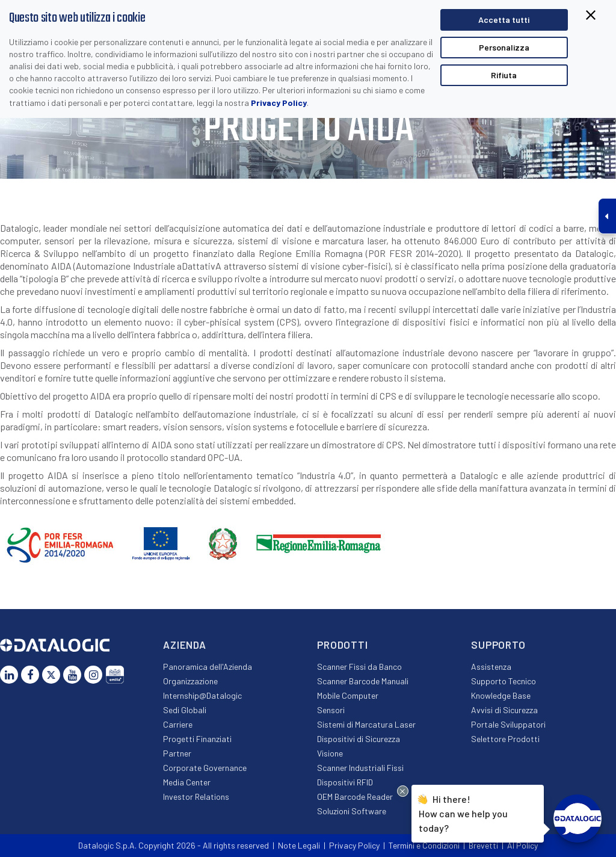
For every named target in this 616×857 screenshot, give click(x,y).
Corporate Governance (205, 768)
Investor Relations (196, 797)
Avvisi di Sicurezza (504, 710)
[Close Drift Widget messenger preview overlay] (403, 791)
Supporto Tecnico (504, 681)
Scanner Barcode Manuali (363, 681)
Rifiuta (504, 75)
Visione (330, 753)
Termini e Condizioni (424, 845)
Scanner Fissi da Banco (359, 667)
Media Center (187, 782)
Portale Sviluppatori (508, 724)
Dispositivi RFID (345, 782)
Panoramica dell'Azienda (208, 667)
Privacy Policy (279, 103)
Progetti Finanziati (197, 739)
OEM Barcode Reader (355, 797)
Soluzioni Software (352, 811)
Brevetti (483, 845)
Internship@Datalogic (202, 695)
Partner (177, 753)
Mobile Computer (348, 695)
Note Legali (299, 845)
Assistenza (491, 667)
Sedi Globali (185, 710)
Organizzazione (190, 681)
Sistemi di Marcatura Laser (366, 724)
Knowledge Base (501, 695)
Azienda (185, 645)
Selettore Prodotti (505, 739)
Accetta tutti (504, 20)
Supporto (498, 645)
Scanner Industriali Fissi (360, 768)
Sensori (331, 710)
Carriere (178, 724)
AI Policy (522, 845)
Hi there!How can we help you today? (463, 812)
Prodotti (343, 645)
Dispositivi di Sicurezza (359, 739)
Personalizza (504, 47)
